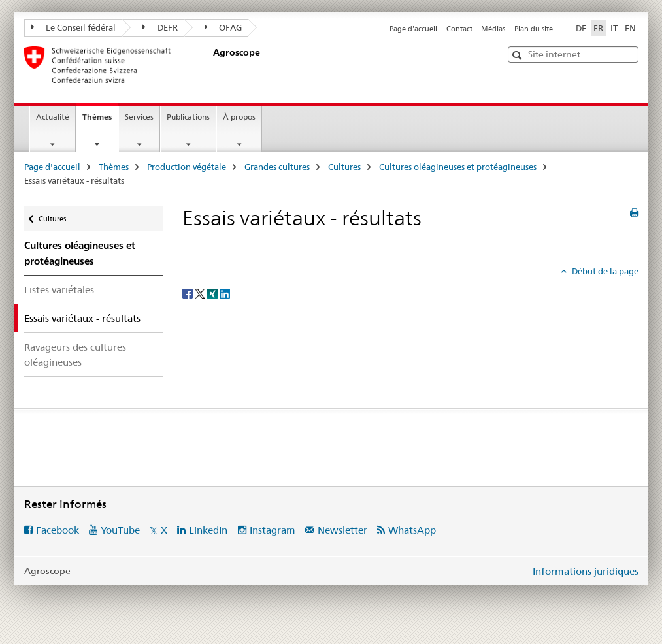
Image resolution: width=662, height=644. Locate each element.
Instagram (273, 530)
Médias (493, 29)
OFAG (223, 27)
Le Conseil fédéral (74, 27)
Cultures (344, 167)
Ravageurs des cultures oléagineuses (75, 355)
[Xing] (213, 293)
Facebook (58, 530)
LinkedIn (208, 530)
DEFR (160, 27)
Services (139, 117)
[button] (519, 55)
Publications (188, 117)
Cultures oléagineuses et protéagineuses (458, 167)
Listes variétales (59, 290)
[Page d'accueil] (210, 65)
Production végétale (187, 167)
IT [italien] (614, 28)
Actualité (53, 117)
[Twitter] (201, 293)
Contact (459, 29)
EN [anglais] (630, 28)
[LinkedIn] (225, 293)
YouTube (120, 530)
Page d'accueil (413, 29)
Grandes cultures (277, 167)
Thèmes (100, 121)
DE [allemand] (581, 28)
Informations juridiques (586, 571)
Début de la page (604, 271)
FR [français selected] (598, 28)
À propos (239, 117)
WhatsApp (412, 530)
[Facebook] (189, 293)
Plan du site (534, 29)
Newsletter (342, 530)
